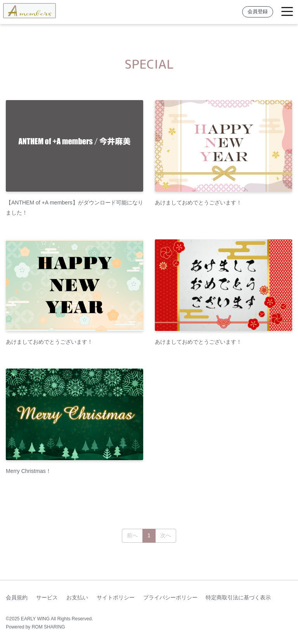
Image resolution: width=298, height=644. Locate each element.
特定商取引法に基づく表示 (238, 597)
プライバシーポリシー (170, 597)
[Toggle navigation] (287, 12)
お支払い (77, 597)
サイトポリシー (116, 597)
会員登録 (258, 12)
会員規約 (17, 597)
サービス (47, 597)
